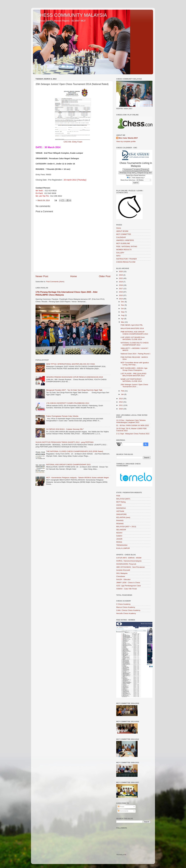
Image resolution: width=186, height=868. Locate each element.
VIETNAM (120, 511)
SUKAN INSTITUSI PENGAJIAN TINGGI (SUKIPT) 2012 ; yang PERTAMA (65, 442)
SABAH (119, 536)
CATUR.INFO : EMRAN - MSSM (129, 558)
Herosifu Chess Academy (126, 613)
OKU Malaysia (122, 573)
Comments (123, 811)
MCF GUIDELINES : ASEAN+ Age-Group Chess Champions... (134, 369)
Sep (123, 312)
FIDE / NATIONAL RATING (127, 246)
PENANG (120, 524)
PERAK (119, 542)
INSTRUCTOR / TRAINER (127, 259)
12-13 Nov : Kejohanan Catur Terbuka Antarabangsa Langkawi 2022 (131, 421)
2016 (121, 292)
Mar (123, 322)
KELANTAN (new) (123, 517)
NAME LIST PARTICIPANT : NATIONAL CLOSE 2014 (132, 380)
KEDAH (119, 533)
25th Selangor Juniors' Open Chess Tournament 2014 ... (134, 386)
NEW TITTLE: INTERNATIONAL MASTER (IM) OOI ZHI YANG (70, 364)
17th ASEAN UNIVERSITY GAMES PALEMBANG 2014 (68, 403)
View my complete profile (126, 141)
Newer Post (42, 276)
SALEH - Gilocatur (123, 579)
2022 (121, 278)
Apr (123, 319)
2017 (121, 289)
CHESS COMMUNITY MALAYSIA (72, 15)
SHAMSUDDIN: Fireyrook (126, 564)
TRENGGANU (122, 545)
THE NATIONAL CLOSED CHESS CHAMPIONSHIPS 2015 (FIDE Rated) (75, 451)
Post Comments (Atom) (55, 282)
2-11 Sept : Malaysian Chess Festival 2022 (133, 434)
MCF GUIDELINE (123, 243)
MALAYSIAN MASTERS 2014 (132, 328)
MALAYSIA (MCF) (123, 499)
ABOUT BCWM (122, 231)
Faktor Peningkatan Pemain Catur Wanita (62, 416)
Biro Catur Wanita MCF (128, 138)
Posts (121, 807)
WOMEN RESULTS (124, 250)
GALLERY (120, 253)
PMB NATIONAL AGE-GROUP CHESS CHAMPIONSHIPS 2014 (134, 333)
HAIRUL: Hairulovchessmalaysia (129, 561)
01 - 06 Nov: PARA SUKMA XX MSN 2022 (133, 425)
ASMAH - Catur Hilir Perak (127, 589)
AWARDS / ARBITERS (125, 240)
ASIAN (119, 505)
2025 (121, 272)
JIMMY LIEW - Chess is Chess (128, 583)
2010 (121, 409)
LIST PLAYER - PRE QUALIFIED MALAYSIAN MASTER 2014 (133, 375)
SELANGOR (121, 530)
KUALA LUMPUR (123, 548)
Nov (123, 305)
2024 (121, 275)
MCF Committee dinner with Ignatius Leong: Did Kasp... (135, 364)
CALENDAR (121, 237)
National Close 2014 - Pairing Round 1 (135, 354)
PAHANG (120, 521)
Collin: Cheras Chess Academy (128, 610)
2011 (121, 405)
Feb (123, 391)
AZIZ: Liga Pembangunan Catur (129, 586)
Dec (123, 302)
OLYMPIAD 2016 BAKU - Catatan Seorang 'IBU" (65, 429)
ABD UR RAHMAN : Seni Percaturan (131, 567)
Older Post (105, 276)
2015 (121, 295)
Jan (123, 394)
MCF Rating (121, 502)
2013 (121, 399)
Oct (123, 309)
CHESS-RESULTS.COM (126, 262)
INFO (118, 256)
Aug (123, 315)
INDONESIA (121, 508)
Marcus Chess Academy (126, 607)
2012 (121, 402)
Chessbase (121, 576)
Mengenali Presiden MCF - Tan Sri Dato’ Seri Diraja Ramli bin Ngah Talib (74, 390)
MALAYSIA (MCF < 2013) (126, 527)
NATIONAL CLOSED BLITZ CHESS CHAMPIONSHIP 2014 (135, 344)
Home (73, 276)
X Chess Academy (123, 604)
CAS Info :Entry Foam (73, 142)
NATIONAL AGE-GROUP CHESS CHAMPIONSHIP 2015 (68, 465)
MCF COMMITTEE (124, 234)
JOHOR (119, 539)
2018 (121, 285)
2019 (121, 282)
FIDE (118, 496)
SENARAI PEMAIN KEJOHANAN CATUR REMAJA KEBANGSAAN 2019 (74, 377)
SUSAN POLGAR (123, 570)
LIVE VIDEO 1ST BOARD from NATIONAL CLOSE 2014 (133, 338)
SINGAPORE (121, 514)
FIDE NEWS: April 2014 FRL (132, 325)
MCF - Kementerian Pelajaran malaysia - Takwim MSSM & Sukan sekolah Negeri (77, 478)
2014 (121, 299)
